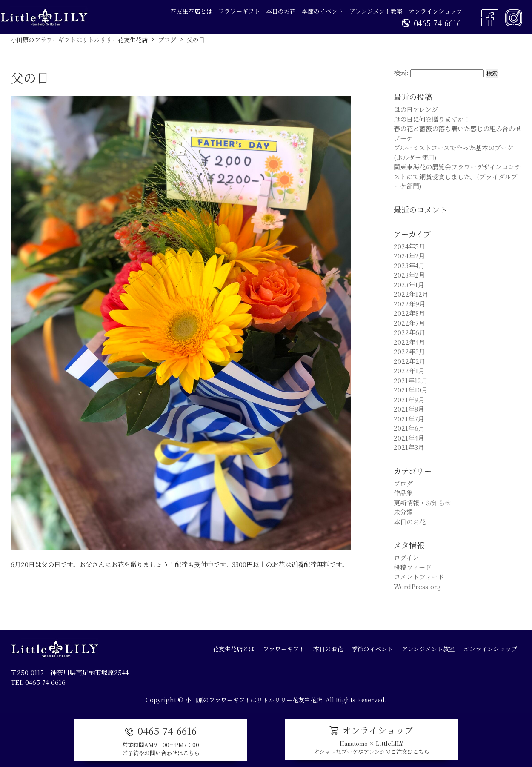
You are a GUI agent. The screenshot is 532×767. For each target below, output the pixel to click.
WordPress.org (417, 586)
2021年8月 (409, 409)
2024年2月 (409, 256)
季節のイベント (323, 11)
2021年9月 (409, 399)
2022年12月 (411, 294)
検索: (401, 73)
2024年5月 (409, 246)
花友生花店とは (192, 11)
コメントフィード (419, 577)
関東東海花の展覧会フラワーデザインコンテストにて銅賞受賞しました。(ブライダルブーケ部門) (457, 176)
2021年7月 (409, 419)
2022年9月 (410, 304)
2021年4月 (409, 438)
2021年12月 (411, 380)
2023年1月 (409, 285)
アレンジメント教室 (376, 11)
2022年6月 (410, 332)
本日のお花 (281, 11)
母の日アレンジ (416, 109)
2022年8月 (409, 313)
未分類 (403, 512)
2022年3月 (409, 351)
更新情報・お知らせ (422, 502)
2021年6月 (409, 428)
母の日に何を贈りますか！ (432, 119)
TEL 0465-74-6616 (38, 682)
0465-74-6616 (431, 23)
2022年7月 (409, 323)
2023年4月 (409, 265)
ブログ (403, 483)
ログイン (406, 557)
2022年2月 (410, 361)
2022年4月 (409, 342)
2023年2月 (409, 275)
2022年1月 (409, 371)
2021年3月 (409, 447)
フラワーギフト (239, 11)
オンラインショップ (435, 11)
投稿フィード (413, 567)
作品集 (403, 493)
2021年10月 (411, 390)
